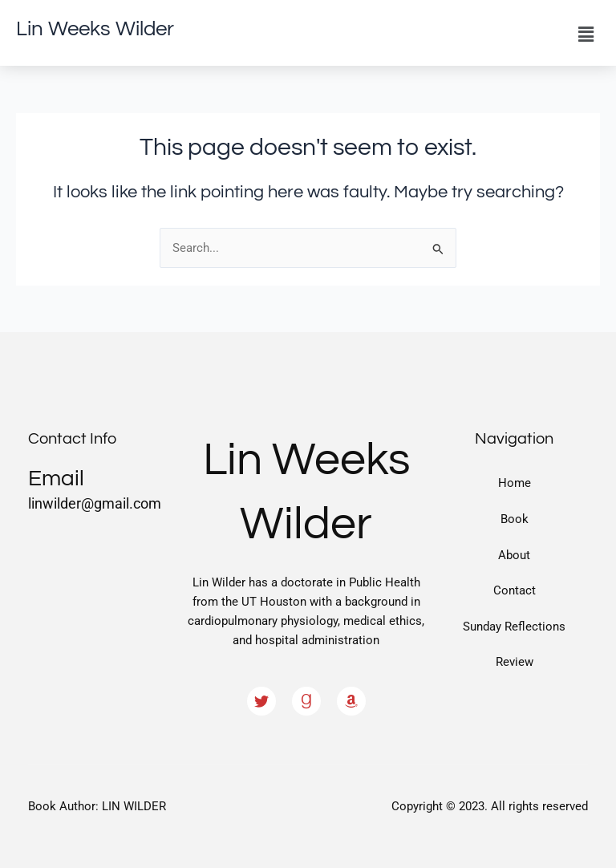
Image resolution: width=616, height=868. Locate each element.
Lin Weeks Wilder (95, 29)
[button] (586, 34)
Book (515, 519)
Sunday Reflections (514, 627)
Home (515, 483)
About (514, 555)
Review (515, 662)
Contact (515, 590)
